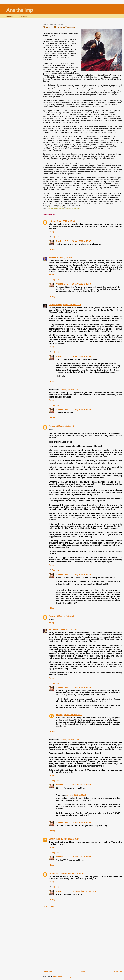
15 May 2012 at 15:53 (82, 822)
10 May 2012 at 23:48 (65, 616)
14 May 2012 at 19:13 (77, 795)
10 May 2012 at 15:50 (82, 284)
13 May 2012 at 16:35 (82, 356)
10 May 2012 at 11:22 (68, 258)
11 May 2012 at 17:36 (70, 740)
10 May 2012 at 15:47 (82, 241)
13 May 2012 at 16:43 (82, 574)
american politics (53, 209)
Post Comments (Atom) (62, 977)
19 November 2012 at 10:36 (72, 873)
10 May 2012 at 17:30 (72, 305)
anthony (53, 221)
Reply (52, 232)
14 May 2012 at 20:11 (73, 715)
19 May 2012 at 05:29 (70, 839)
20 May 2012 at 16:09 (82, 857)
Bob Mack (54, 258)
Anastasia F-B (62, 241)
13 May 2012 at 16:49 (82, 785)
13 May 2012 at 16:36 (82, 409)
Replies (55, 237)
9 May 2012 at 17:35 (66, 221)
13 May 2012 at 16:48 (82, 687)
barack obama (76, 209)
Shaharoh (53, 630)
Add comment (50, 906)
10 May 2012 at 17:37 (70, 390)
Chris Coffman (56, 305)
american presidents (65, 209)
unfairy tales (55, 839)
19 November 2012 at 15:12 (84, 891)
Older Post (118, 972)
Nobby (52, 426)
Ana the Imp (19, 10)
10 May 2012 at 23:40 (65, 426)
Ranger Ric (54, 873)
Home (83, 972)
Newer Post (47, 972)
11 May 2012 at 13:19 (68, 630)
